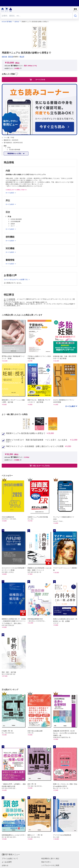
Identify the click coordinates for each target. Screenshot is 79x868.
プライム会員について (10, 859)
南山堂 (22, 57)
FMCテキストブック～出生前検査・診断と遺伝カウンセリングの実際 (35, 446)
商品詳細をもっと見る (15, 153)
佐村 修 (17, 22)
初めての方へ (46, 862)
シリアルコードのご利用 (50, 865)
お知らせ (5, 865)
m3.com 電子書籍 (7, 22)
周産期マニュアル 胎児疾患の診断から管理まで (26, 433)
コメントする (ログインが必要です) (16, 279)
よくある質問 (7, 862)
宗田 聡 (10, 57)
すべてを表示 (70, 406)
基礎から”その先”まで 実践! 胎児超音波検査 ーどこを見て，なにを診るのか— (37, 441)
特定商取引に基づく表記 (50, 859)
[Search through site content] (37, 16)
